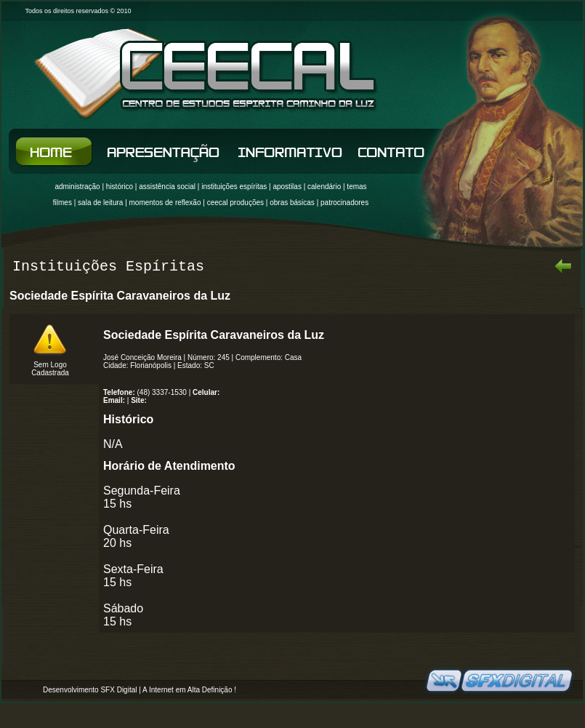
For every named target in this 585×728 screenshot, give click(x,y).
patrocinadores (344, 203)
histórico (120, 187)
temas (356, 187)
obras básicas (292, 203)
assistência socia (166, 187)
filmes (62, 203)
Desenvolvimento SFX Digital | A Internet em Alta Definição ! (140, 690)
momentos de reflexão (165, 203)
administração (77, 187)
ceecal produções (235, 203)
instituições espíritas (234, 187)
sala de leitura (100, 203)
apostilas (287, 187)
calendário (324, 187)
